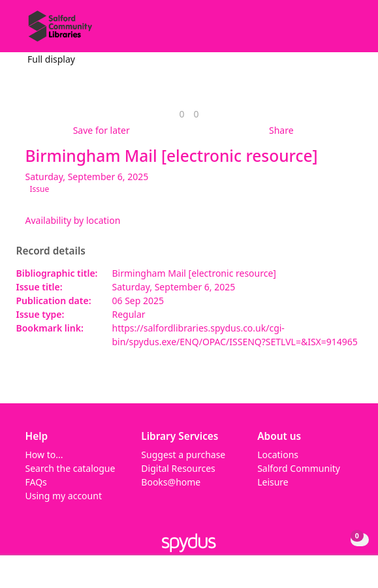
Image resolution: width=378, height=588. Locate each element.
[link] (181, 114)
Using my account (64, 496)
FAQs (36, 482)
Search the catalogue (71, 468)
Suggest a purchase (183, 455)
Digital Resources (178, 468)
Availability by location (73, 220)
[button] (332, 31)
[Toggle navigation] (348, 31)
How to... (44, 455)
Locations (278, 455)
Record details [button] (51, 251)
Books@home (171, 482)
